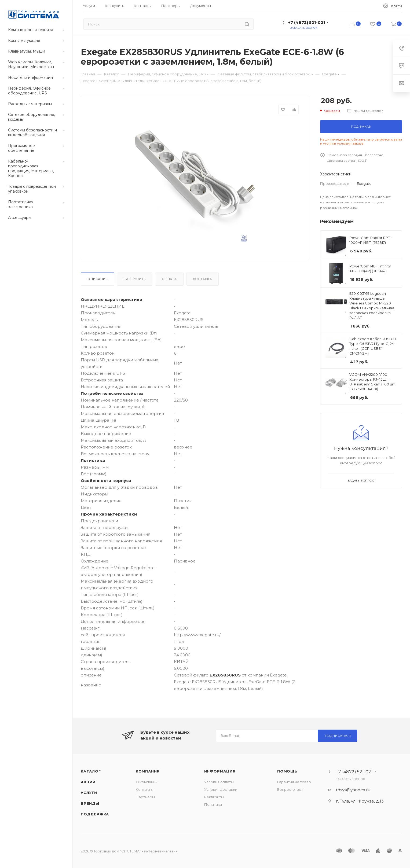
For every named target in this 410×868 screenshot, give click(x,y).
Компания (148, 771)
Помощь (287, 771)
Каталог (91, 771)
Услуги (89, 793)
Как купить (135, 279)
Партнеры (145, 797)
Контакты (144, 789)
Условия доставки (221, 789)
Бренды (90, 803)
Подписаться (338, 736)
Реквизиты (214, 797)
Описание (98, 279)
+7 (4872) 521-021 (307, 22)
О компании (147, 782)
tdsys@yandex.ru (353, 790)
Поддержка (95, 814)
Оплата (169, 279)
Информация (220, 771)
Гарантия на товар (294, 782)
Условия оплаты (219, 782)
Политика (213, 804)
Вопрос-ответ (290, 789)
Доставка (202, 279)
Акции (88, 782)
